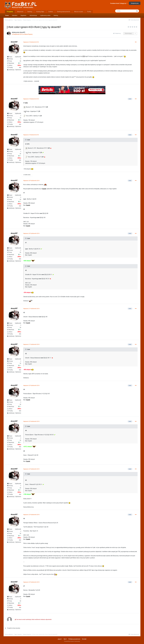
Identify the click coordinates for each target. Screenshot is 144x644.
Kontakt (84, 639)
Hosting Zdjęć (40, 12)
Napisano (31, 42)
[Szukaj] (125, 11)
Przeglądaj (10, 12)
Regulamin (23, 15)
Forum (7, 15)
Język (60, 639)
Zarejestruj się (135, 3)
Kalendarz (15, 15)
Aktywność (20, 12)
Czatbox (51, 12)
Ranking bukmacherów (64, 12)
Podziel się (117, 33)
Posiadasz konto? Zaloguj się (119, 3)
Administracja (33, 15)
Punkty (89, 12)
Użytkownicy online (45, 15)
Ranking (56, 15)
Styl (65, 639)
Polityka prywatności (74, 639)
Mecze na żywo (79, 12)
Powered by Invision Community (72, 641)
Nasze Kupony (28, 34)
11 (20, 63)
